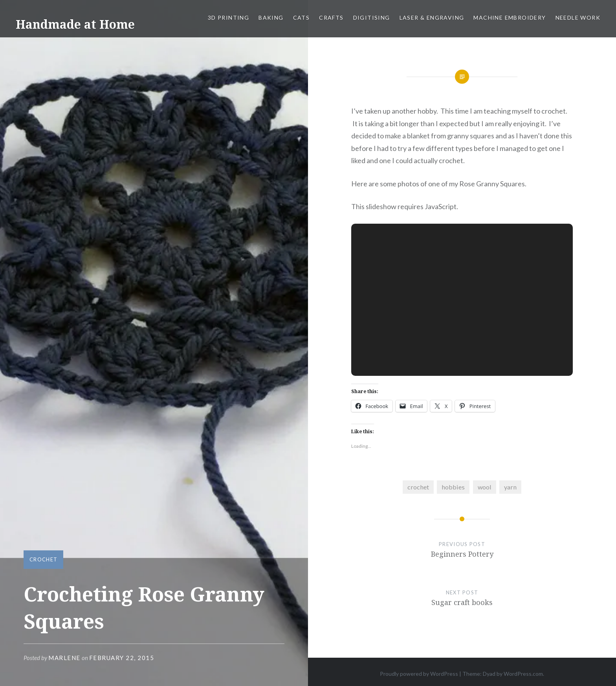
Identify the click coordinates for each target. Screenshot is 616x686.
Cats (302, 17)
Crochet (43, 559)
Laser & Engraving (432, 17)
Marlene (64, 658)
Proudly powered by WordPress (419, 674)
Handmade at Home (75, 24)
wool (485, 487)
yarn (510, 487)
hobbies (453, 487)
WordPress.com (523, 674)
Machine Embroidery (510, 17)
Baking (271, 17)
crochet (418, 487)
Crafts (331, 17)
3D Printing (228, 17)
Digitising (372, 17)
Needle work (578, 17)
